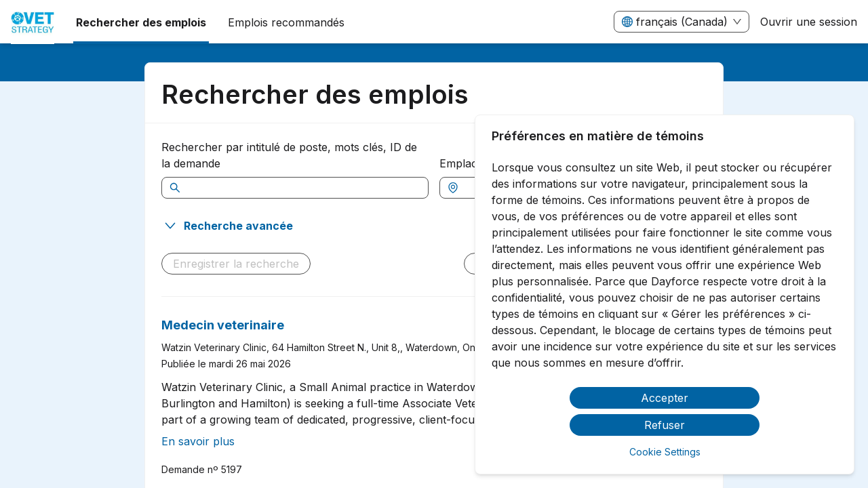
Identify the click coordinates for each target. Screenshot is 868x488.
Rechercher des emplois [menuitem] (141, 22)
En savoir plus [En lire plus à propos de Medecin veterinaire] (198, 441)
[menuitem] (33, 22)
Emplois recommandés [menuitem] (286, 22)
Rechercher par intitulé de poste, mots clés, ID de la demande (289, 155)
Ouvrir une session (809, 22)
